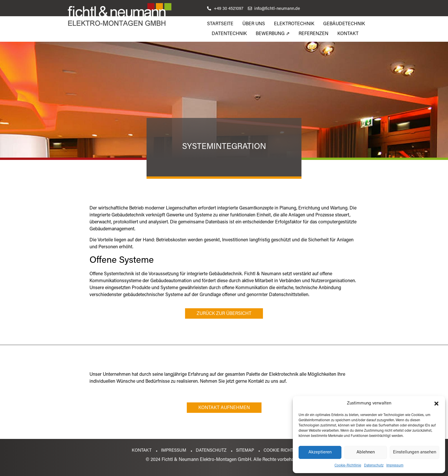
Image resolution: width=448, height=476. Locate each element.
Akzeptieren (320, 452)
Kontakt (348, 34)
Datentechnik (229, 34)
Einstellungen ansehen (415, 452)
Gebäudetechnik (344, 24)
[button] (436, 404)
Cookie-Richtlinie (348, 466)
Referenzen (313, 34)
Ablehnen (366, 452)
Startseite (220, 24)
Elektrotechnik (294, 24)
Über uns (254, 24)
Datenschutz (374, 466)
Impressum (395, 466)
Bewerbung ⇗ (273, 34)
